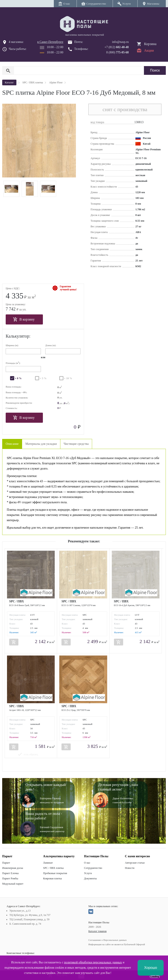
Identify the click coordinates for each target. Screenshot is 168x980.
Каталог (9, 82)
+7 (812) (117, 47)
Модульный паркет (13, 884)
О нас (87, 863)
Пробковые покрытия (55, 873)
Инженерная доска (13, 868)
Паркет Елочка (10, 873)
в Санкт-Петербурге (50, 42)
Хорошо (151, 968)
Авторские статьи (135, 863)
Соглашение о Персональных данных (108, 940)
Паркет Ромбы (10, 878)
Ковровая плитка (52, 878)
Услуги (88, 873)
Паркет (6, 863)
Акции (149, 50)
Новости (130, 868)
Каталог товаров (97, 931)
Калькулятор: (18, 336)
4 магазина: (16, 42)
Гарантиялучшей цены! (68, 288)
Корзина (150, 44)
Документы (90, 878)
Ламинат (48, 863)
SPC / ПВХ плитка (53, 868)
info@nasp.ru (120, 42)
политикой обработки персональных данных (93, 962)
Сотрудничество (93, 868)
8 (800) (118, 52)
